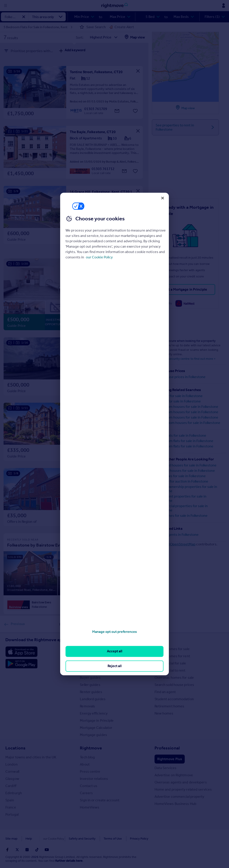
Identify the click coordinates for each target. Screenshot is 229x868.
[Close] (163, 198)
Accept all (115, 651)
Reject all (115, 666)
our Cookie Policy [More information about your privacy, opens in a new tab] (99, 257)
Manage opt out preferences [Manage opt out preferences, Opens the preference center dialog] (114, 632)
